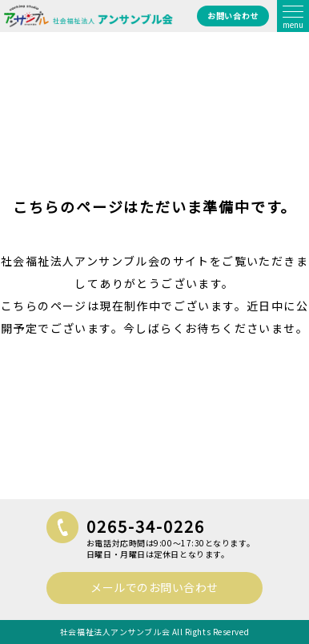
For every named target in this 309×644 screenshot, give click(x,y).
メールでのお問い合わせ (154, 587)
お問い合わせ (233, 16)
